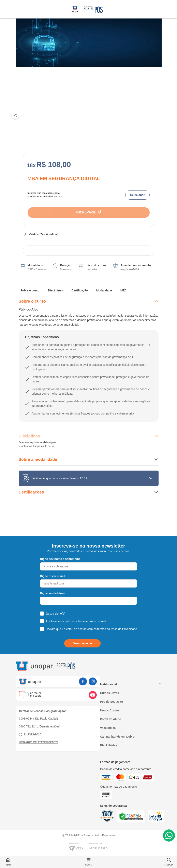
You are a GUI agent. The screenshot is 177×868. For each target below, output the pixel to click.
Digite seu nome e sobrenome (60, 559)
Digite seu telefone (53, 593)
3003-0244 (26, 719)
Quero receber (83, 643)
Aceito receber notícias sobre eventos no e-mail (76, 621)
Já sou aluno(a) (55, 614)
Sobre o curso (30, 290)
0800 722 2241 (29, 726)
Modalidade (104, 290)
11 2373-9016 (30, 734)
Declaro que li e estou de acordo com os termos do (91, 629)
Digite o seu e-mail (53, 576)
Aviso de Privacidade (124, 629)
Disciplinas (56, 290)
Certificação (80, 290)
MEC (124, 290)
